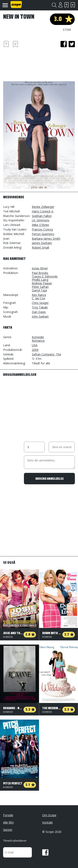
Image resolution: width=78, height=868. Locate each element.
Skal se (67, 5)
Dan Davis (39, 312)
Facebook (45, 852)
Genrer (8, 830)
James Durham (42, 243)
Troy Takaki (40, 307)
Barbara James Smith (46, 239)
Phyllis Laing (40, 280)
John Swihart (40, 316)
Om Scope (49, 815)
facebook (64, 44)
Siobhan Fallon (42, 216)
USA (35, 345)
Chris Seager (40, 303)
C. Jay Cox (38, 298)
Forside (8, 815)
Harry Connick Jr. (43, 211)
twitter (72, 44)
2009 (35, 350)
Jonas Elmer (40, 268)
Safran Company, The (46, 354)
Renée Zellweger (43, 207)
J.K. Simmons (41, 220)
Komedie (38, 337)
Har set (73, 5)
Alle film (8, 822)
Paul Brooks (40, 273)
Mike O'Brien (40, 225)
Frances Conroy (42, 229)
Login (60, 5)
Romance (38, 341)
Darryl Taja (39, 290)
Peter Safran (40, 287)
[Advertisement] (36, 64)
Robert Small (40, 247)
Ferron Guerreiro (43, 234)
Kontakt (48, 822)
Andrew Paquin (42, 283)
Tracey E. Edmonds (45, 276)
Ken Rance (39, 295)
